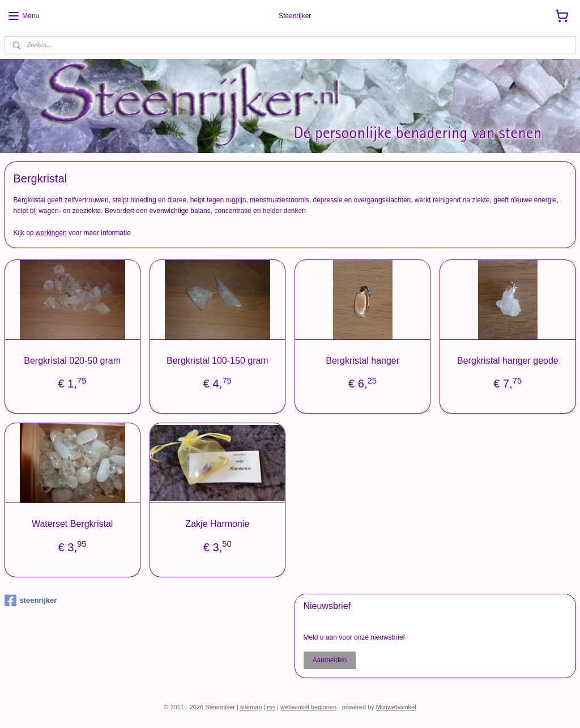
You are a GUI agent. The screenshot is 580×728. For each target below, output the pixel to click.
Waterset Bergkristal (72, 524)
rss (271, 707)
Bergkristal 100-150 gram (217, 360)
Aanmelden (329, 660)
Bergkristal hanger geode (508, 360)
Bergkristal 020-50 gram (72, 360)
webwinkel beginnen (308, 707)
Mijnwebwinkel (396, 707)
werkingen (51, 233)
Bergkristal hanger (362, 360)
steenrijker (31, 601)
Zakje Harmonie (217, 524)
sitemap (251, 707)
